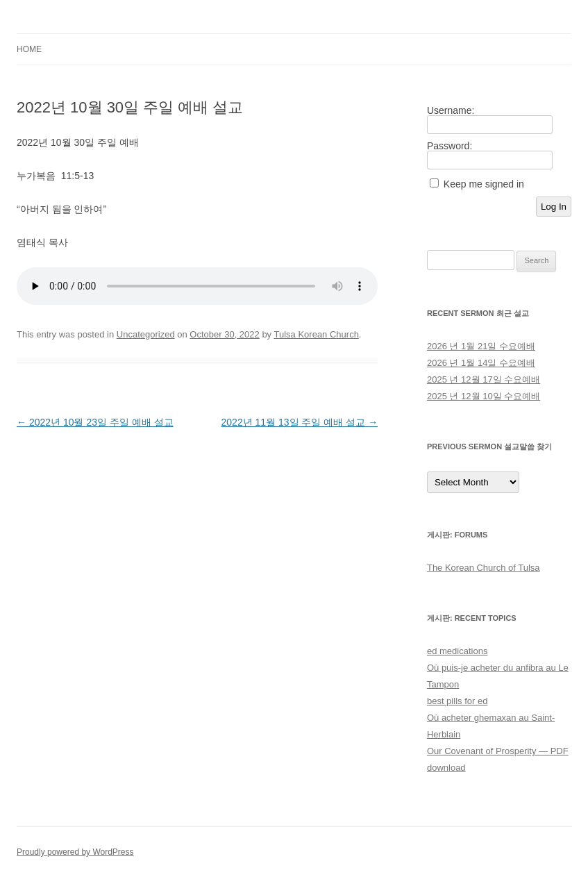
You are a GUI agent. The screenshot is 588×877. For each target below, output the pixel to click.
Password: (450, 146)
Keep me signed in (484, 184)
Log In (554, 207)
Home (29, 49)
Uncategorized (146, 334)
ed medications (457, 651)
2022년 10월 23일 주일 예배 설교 (95, 422)
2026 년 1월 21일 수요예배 (481, 346)
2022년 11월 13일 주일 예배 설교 (300, 422)
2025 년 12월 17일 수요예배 (484, 379)
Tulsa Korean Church (317, 334)
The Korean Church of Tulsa (484, 568)
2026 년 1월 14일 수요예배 (481, 363)
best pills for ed (457, 701)
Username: (451, 110)
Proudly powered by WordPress (75, 852)
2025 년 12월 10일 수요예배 (484, 396)
